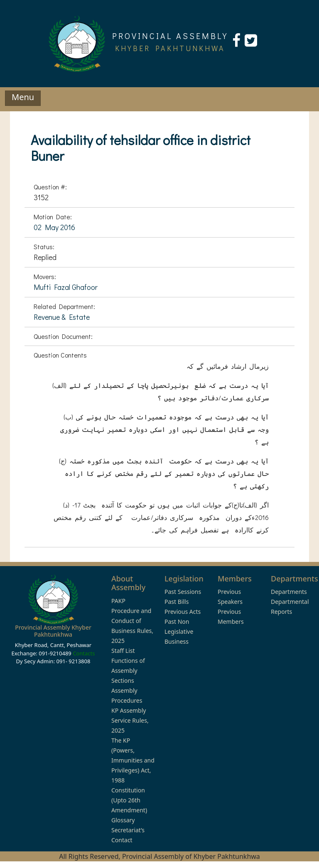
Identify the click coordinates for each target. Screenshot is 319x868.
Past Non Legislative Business (179, 631)
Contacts (84, 653)
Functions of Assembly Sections (128, 671)
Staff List (123, 651)
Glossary (123, 820)
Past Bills (177, 602)
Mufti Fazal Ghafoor (66, 287)
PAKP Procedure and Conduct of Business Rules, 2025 (132, 621)
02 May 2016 (54, 227)
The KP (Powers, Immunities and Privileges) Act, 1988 (133, 760)
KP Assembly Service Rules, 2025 (130, 720)
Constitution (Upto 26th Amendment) (129, 800)
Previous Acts (183, 612)
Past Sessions (183, 592)
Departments (289, 592)
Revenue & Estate (62, 317)
